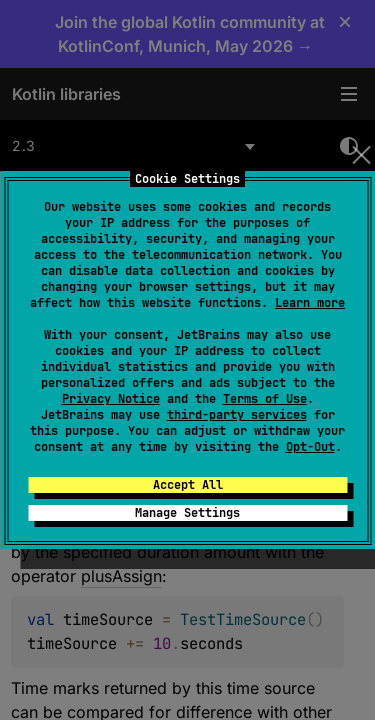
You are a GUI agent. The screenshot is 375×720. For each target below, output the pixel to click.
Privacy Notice (111, 399)
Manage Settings (187, 513)
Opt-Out (310, 447)
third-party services (237, 415)
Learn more (310, 303)
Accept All (188, 485)
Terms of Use (265, 399)
